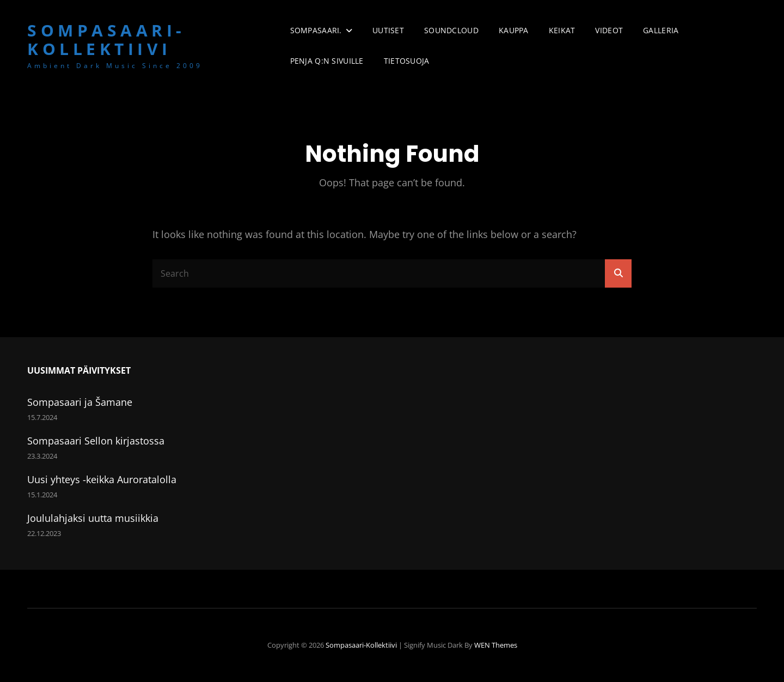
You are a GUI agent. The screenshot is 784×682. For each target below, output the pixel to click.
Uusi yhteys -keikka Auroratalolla (102, 479)
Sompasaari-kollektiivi (106, 40)
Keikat (562, 30)
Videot (609, 30)
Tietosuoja (407, 61)
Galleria (661, 30)
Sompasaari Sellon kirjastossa (96, 441)
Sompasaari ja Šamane (80, 402)
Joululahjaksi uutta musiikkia (93, 518)
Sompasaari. (316, 30)
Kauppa (514, 30)
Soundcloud (451, 30)
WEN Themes (496, 645)
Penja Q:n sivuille (327, 61)
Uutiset (388, 30)
